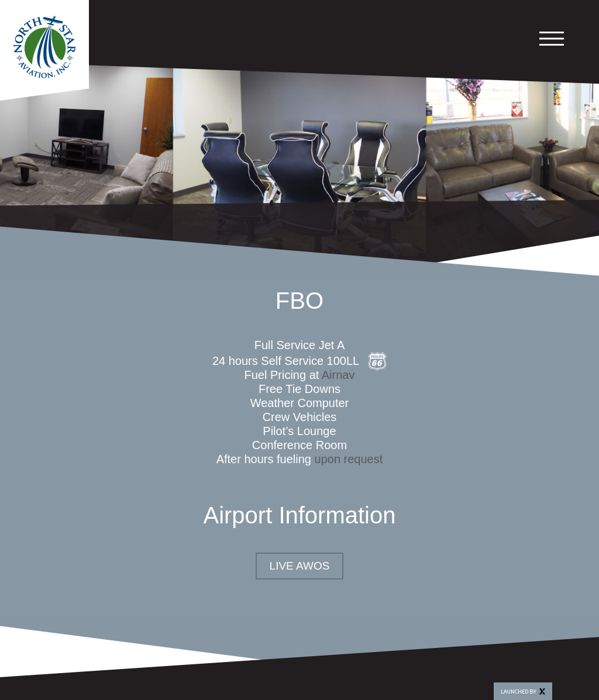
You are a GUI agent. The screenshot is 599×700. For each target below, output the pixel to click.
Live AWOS (300, 566)
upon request (349, 459)
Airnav (338, 375)
